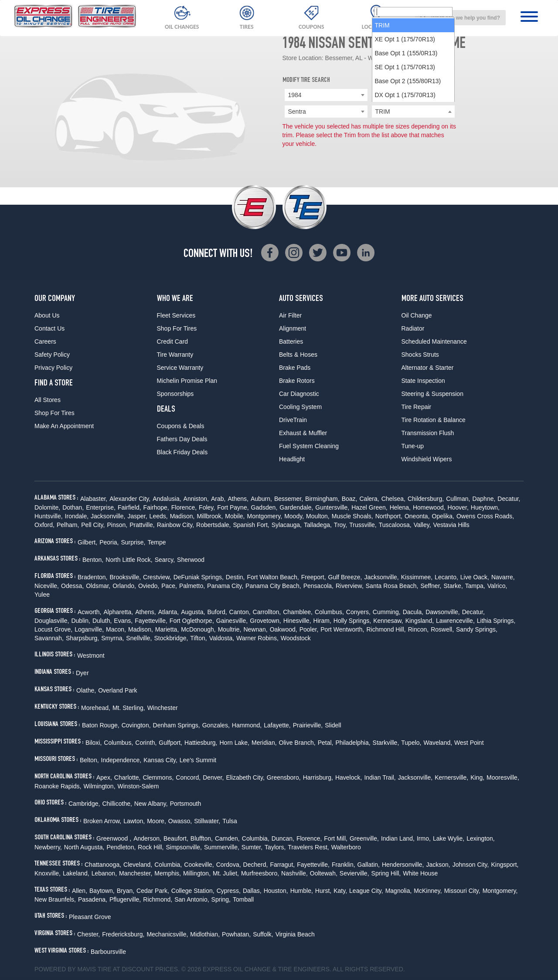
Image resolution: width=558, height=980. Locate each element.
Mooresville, (503, 777)
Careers (45, 341)
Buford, (217, 612)
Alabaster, (94, 499)
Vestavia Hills (451, 525)
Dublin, (81, 621)
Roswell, (442, 629)
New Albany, (151, 804)
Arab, (218, 499)
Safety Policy (52, 355)
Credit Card (173, 341)
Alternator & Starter (428, 368)
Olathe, (86, 690)
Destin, (235, 577)
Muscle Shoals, (352, 516)
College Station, (193, 891)
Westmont (91, 656)
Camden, (227, 838)
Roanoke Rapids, (58, 786)
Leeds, (159, 516)
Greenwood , (114, 838)
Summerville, (222, 847)
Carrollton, (267, 612)
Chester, (88, 934)
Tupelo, (411, 743)
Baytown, (102, 891)
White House (420, 873)
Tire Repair (417, 407)
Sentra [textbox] (297, 112)
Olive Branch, (297, 743)
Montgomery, (265, 516)
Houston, (276, 891)
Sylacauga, (287, 525)
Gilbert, (87, 542)
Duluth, (102, 621)
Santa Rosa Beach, (392, 586)
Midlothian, (205, 934)
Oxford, (44, 525)
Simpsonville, (184, 847)
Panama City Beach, (273, 586)
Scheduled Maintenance (434, 341)
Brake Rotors (297, 381)
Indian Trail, (380, 777)
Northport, (389, 516)
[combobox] (460, 18)
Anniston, (196, 499)
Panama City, (225, 586)
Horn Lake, (235, 743)
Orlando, (124, 586)
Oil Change (417, 315)
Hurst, (323, 891)
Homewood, (429, 507)
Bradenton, (93, 577)
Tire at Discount (126, 969)
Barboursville (108, 952)
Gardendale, (296, 507)
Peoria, (109, 542)
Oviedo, (149, 586)
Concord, (188, 777)
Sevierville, (354, 873)
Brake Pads (295, 368)
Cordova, (229, 865)
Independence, (121, 760)
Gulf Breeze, (345, 577)
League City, (366, 891)
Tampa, (475, 586)
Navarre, (503, 577)
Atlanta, (168, 612)
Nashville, (294, 873)
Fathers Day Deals (182, 439)
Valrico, (497, 586)
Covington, (136, 725)
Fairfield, (129, 507)
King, (477, 777)
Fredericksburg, (123, 934)
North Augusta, (84, 847)
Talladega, (318, 525)
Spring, (221, 899)
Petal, (326, 743)
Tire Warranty (175, 355)
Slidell (333, 725)
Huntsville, (49, 516)
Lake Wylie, (449, 838)
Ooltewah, (324, 873)
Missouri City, (462, 891)
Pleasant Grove (90, 917)
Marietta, (167, 629)
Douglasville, (52, 621)
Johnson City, (471, 865)
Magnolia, (399, 891)
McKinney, (428, 891)
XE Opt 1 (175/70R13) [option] (405, 139)
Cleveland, (138, 865)
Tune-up (413, 446)
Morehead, (96, 708)
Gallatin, (369, 865)
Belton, (89, 760)
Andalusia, (167, 499)
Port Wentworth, (342, 629)
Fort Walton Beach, (273, 577)
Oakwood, (284, 629)
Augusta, (193, 612)
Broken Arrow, (102, 821)
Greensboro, (284, 777)
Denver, (213, 777)
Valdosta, (222, 638)
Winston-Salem (138, 786)
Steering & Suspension (432, 394)
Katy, (340, 891)
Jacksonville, (108, 516)
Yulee (42, 595)
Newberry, (48, 847)
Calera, (369, 499)
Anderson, (147, 838)
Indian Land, (398, 838)
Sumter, (252, 847)
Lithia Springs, (496, 621)
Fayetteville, (151, 621)
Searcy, (165, 560)
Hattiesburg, (201, 743)
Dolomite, (47, 507)
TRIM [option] (382, 125)
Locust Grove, (53, 629)
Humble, (302, 891)
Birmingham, (322, 499)
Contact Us (49, 328)
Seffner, (431, 586)
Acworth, (89, 612)
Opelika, (443, 516)
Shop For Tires (54, 413)
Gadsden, (264, 507)
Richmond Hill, (386, 629)
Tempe (157, 542)
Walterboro (346, 847)
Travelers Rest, (308, 847)
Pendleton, (121, 847)
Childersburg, (426, 499)
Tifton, (198, 638)
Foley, (207, 507)
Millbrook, (210, 516)
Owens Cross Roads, (485, 516)
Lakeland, (76, 873)
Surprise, (133, 542)
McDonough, (198, 629)
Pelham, (68, 525)
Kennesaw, (388, 621)
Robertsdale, (213, 525)
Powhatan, (236, 934)
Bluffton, (202, 838)
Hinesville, (297, 621)
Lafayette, (277, 725)
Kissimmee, (417, 577)
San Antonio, (192, 899)
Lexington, (481, 838)
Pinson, (117, 525)
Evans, (123, 621)
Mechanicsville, (167, 934)
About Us (47, 315)
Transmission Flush (428, 433)
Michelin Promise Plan (187, 381)
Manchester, (136, 873)
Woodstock (296, 638)
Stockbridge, (171, 638)
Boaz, (350, 499)
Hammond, (247, 725)
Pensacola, (318, 586)
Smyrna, (112, 638)
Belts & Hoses (298, 355)
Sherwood (191, 560)
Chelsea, (393, 499)
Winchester (163, 708)
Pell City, (93, 525)
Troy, (340, 525)
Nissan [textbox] (385, 95)
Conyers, (358, 612)
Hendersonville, (403, 865)
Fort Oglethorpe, (192, 621)
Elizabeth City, (245, 777)
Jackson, (438, 865)
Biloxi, (94, 743)
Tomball (243, 899)
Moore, (157, 821)
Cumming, (387, 612)
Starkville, (386, 743)
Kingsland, (420, 621)
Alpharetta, (118, 612)
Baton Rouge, (101, 725)
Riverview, (350, 586)
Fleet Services (176, 315)
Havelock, (349, 777)
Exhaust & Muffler (303, 433)
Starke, (453, 586)
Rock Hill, (151, 847)
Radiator (413, 328)
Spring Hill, (386, 873)
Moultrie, (230, 629)
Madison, (182, 516)
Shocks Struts (420, 355)
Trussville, (363, 525)
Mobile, (235, 516)
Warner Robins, (257, 638)
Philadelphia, (353, 743)
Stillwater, (207, 821)
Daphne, (484, 499)
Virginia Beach (295, 934)
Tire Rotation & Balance (434, 420)
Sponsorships (175, 394)
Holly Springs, (352, 621)
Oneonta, (417, 516)
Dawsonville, (443, 612)
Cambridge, (84, 804)
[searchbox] (413, 112)
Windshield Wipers (427, 459)
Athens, (238, 499)
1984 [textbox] (295, 95)
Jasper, (137, 516)
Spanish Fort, (251, 525)
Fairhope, (156, 507)
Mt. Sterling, (129, 708)
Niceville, (47, 586)
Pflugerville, (125, 899)
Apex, (104, 777)
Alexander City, (130, 499)
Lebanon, (104, 873)
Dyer (82, 673)
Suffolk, (263, 934)
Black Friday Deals (182, 452)
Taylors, (275, 847)
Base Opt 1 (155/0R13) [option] (406, 153)
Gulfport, (170, 743)
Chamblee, (298, 612)
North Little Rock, (129, 560)
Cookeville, (199, 865)
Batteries (291, 341)
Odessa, (72, 586)
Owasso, (180, 821)
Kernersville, (451, 777)
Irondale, (77, 516)
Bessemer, (289, 499)
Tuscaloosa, (395, 525)
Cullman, (458, 499)
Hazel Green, (369, 507)
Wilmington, (99, 786)
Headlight (292, 459)
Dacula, (413, 612)
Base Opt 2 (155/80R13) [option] (408, 181)
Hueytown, (485, 507)
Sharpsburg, (82, 638)
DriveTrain (293, 420)
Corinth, (146, 743)
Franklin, (344, 865)
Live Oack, (475, 577)
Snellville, (139, 638)
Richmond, (158, 899)
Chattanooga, (103, 865)
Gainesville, (232, 621)
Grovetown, (265, 621)
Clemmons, (158, 777)
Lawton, (134, 821)
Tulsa (230, 821)
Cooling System (300, 407)
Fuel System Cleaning (309, 446)
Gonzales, (216, 725)
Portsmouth (186, 804)
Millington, (197, 873)
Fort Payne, (233, 507)
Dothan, (73, 507)
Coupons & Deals (181, 426)
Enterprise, (101, 507)
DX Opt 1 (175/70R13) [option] (405, 195)
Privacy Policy (53, 368)
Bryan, (126, 891)
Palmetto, (192, 586)
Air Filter (290, 315)
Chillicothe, (117, 804)
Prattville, (142, 525)
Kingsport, (505, 865)
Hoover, (458, 507)
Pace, (169, 586)
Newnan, (255, 629)
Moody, (294, 516)
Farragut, (282, 865)
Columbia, (256, 838)
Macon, (116, 629)
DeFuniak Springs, (199, 577)
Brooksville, (126, 577)
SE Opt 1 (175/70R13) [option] (405, 167)
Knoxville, (48, 873)
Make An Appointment (64, 426)
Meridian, (264, 743)
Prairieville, (308, 725)
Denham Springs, (177, 725)
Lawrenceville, (455, 621)
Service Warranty (180, 368)
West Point (469, 743)
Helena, (400, 507)
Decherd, (256, 865)
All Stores (48, 400)
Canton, (240, 612)
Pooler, (309, 629)
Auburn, (261, 499)
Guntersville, (332, 507)
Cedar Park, (153, 891)
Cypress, (229, 891)
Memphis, (168, 873)
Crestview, (157, 577)
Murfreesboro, (260, 873)
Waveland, (438, 743)
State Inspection (423, 381)
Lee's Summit (198, 760)
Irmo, (424, 838)
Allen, (80, 891)
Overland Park (117, 690)
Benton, (93, 560)
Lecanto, (446, 577)
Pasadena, (93, 899)
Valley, (422, 525)
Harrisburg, (318, 777)
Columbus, (329, 612)
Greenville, (364, 838)
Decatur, (509, 499)
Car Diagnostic (299, 394)
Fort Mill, (336, 838)
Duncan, (283, 838)
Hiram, (322, 621)
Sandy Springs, (477, 629)
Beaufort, (176, 838)
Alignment (293, 328)
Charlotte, (128, 777)
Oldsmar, (98, 586)
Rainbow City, (175, 525)
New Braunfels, (55, 899)
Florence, (184, 507)
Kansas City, (160, 760)
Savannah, (49, 638)
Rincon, (418, 629)
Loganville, (89, 629)
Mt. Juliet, (226, 873)
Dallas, (252, 891)
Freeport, (314, 577)
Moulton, (318, 516)
